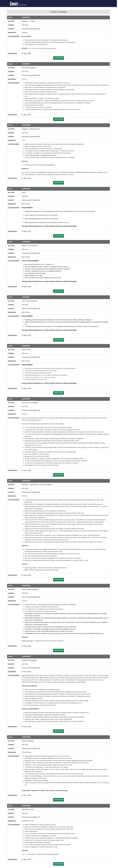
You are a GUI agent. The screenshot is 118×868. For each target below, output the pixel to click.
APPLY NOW (58, 58)
